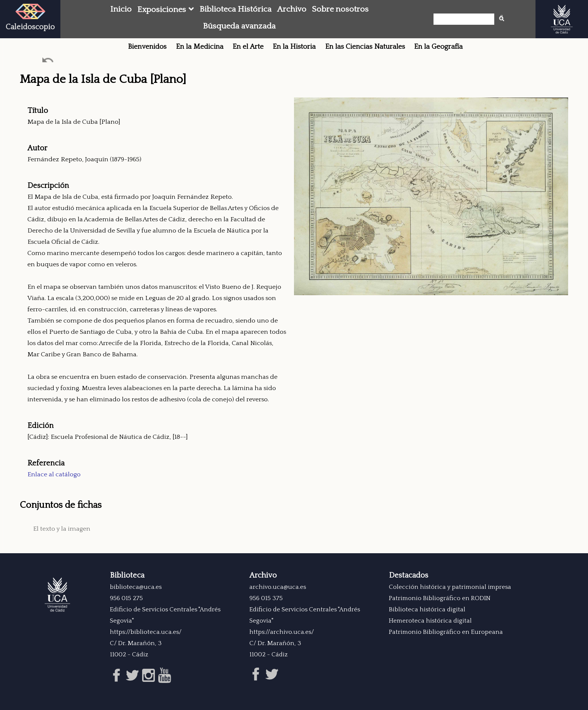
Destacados (409, 575)
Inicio (121, 9)
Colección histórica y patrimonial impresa (450, 587)
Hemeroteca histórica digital (430, 621)
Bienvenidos (147, 47)
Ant (49, 62)
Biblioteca (127, 575)
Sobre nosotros (340, 9)
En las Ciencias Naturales (365, 47)
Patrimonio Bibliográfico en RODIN (440, 598)
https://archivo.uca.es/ (282, 632)
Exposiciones (162, 10)
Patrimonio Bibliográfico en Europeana (446, 632)
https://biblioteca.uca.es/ (146, 632)
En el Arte (248, 47)
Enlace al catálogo (54, 474)
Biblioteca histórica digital (427, 609)
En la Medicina (200, 47)
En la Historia (294, 47)
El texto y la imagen (62, 529)
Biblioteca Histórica (235, 9)
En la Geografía (438, 47)
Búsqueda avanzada (239, 26)
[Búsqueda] (466, 19)
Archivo (292, 9)
